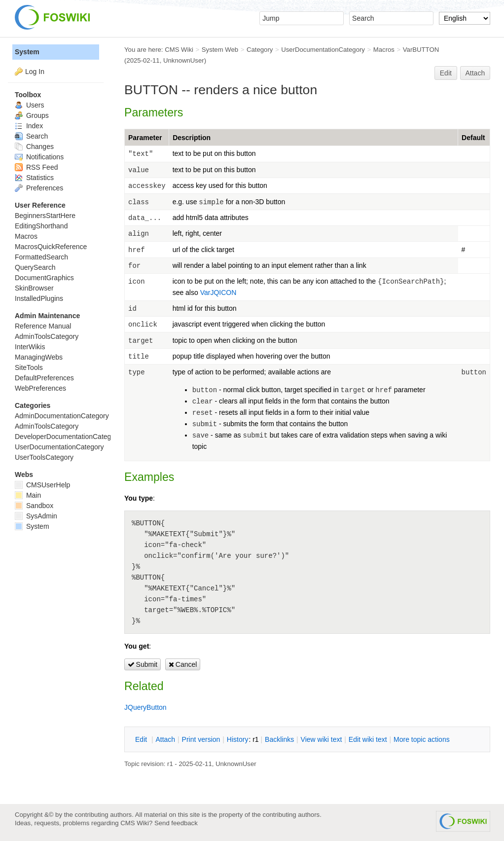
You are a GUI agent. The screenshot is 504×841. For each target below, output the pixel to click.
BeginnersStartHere (45, 216)
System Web (220, 50)
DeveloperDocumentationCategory (68, 437)
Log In (35, 72)
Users (29, 105)
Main (28, 495)
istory (238, 739)
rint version (201, 739)
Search (31, 136)
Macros (384, 50)
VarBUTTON (421, 50)
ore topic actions (422, 739)
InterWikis (30, 347)
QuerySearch (35, 267)
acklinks (279, 739)
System (27, 52)
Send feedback (176, 823)
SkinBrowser (34, 288)
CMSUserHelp (42, 485)
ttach (165, 739)
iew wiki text (322, 739)
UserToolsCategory (44, 457)
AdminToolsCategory (47, 336)
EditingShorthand (41, 226)
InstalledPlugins (39, 298)
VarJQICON (218, 293)
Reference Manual (43, 326)
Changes (34, 146)
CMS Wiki (179, 50)
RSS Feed (36, 167)
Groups (32, 115)
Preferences (39, 188)
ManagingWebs (39, 357)
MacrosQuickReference (51, 247)
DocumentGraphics (44, 278)
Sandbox (34, 506)
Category (260, 50)
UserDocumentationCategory (323, 50)
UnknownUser (184, 60)
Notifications (39, 157)
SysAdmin (36, 516)
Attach (475, 73)
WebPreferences (40, 388)
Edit (446, 73)
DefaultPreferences (44, 378)
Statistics (34, 178)
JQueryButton (145, 707)
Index (29, 126)
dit (142, 739)
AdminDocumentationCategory (62, 416)
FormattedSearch (41, 257)
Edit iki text (368, 739)
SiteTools (29, 367)
